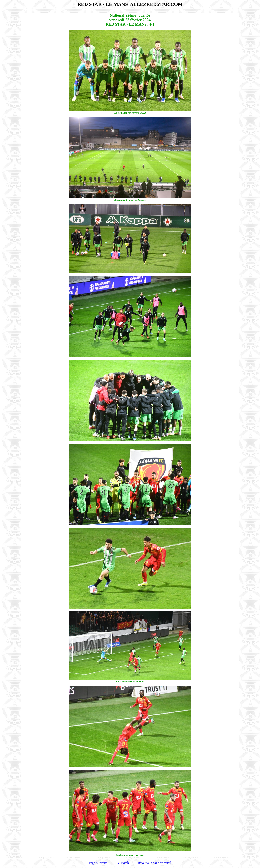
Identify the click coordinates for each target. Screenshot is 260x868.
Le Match (122, 863)
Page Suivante (98, 863)
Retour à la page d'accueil (154, 863)
